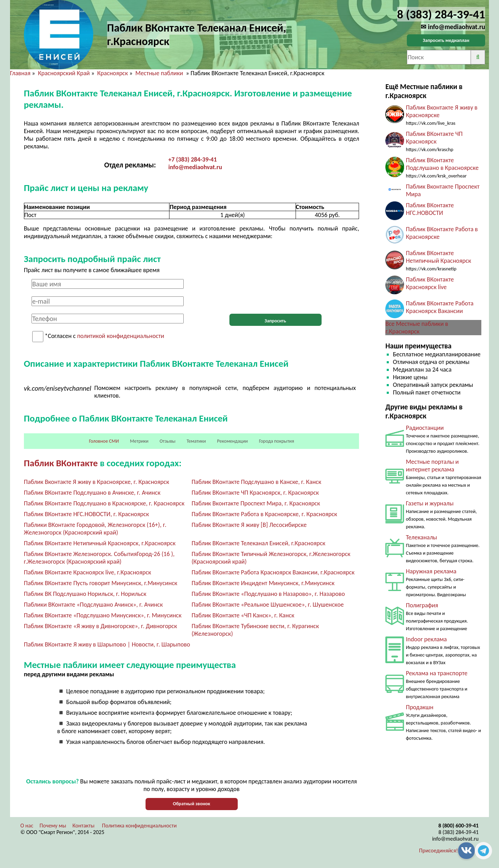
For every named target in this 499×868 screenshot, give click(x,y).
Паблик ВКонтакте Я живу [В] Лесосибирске (249, 525)
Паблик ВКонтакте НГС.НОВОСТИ (430, 209)
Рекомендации (232, 441)
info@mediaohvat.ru (195, 167)
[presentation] (275, 293)
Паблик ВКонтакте (61, 463)
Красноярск (113, 73)
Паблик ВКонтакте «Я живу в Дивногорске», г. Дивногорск (100, 626)
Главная (20, 73)
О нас (27, 826)
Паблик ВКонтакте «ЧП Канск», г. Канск (243, 615)
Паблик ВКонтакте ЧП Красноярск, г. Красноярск (255, 493)
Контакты (84, 826)
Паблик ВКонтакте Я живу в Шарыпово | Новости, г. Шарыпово (107, 644)
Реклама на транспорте (437, 673)
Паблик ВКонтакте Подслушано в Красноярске (442, 164)
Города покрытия (276, 441)
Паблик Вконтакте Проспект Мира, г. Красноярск (256, 503)
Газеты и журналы (430, 503)
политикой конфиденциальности (120, 336)
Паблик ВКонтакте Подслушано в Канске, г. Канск (256, 482)
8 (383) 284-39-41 (458, 832)
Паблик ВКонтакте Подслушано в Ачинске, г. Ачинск (92, 493)
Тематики (196, 441)
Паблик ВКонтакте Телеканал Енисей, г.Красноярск (259, 543)
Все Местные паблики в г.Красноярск (417, 328)
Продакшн (419, 707)
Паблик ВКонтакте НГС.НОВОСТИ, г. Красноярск (86, 514)
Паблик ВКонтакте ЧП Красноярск (434, 138)
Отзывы (167, 441)
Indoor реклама (426, 639)
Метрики (139, 441)
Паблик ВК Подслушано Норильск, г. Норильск (85, 594)
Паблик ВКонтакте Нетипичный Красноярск (438, 257)
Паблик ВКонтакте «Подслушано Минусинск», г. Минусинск (103, 615)
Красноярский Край (64, 73)
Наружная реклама (431, 571)
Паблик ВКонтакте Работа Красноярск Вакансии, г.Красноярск (273, 572)
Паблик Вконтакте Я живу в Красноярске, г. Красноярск (97, 482)
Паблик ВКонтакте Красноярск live (430, 283)
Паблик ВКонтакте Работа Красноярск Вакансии (440, 307)
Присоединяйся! (438, 850)
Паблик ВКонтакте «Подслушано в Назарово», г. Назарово (268, 594)
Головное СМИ (104, 441)
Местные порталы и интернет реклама (432, 466)
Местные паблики (160, 73)
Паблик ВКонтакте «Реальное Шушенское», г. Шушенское (268, 605)
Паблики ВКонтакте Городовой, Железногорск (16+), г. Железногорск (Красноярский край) (95, 529)
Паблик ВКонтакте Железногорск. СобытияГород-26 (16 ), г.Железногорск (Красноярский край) (99, 558)
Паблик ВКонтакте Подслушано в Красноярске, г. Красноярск (104, 503)
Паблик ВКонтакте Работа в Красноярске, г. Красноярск (264, 514)
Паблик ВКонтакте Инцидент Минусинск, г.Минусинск (263, 583)
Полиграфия (422, 605)
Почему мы (53, 826)
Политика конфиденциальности (139, 826)
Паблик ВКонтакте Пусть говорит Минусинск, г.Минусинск (101, 583)
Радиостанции (425, 428)
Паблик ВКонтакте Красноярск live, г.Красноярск (87, 572)
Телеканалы (421, 537)
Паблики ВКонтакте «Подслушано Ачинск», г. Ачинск (93, 605)
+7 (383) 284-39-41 (193, 159)
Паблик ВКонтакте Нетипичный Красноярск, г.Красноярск (100, 543)
